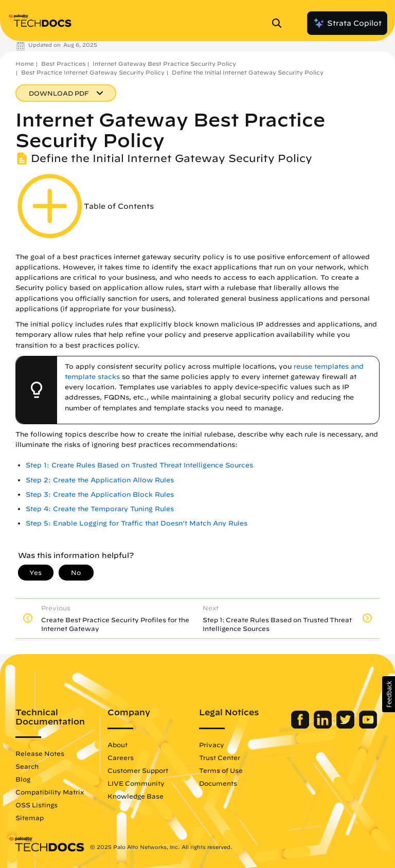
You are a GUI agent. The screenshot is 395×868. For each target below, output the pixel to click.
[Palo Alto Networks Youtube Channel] (368, 726)
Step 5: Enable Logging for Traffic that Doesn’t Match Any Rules (137, 523)
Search (27, 766)
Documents (218, 783)
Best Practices (63, 64)
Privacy (212, 745)
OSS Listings (37, 805)
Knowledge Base (136, 796)
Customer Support (138, 770)
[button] (389, 694)
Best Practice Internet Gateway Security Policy (93, 72)
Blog (23, 779)
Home (25, 64)
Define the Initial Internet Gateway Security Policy (248, 72)
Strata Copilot (347, 23)
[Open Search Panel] (280, 23)
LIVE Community (136, 783)
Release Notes (40, 753)
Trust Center (220, 757)
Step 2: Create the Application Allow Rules (100, 480)
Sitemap (30, 818)
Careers (121, 757)
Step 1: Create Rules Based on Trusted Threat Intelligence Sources (139, 465)
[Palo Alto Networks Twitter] (346, 726)
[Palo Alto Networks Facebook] (301, 726)
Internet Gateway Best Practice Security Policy (164, 64)
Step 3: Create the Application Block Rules (100, 494)
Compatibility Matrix (50, 792)
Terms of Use (221, 770)
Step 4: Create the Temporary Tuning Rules (100, 509)
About (118, 745)
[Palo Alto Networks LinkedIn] (324, 726)
